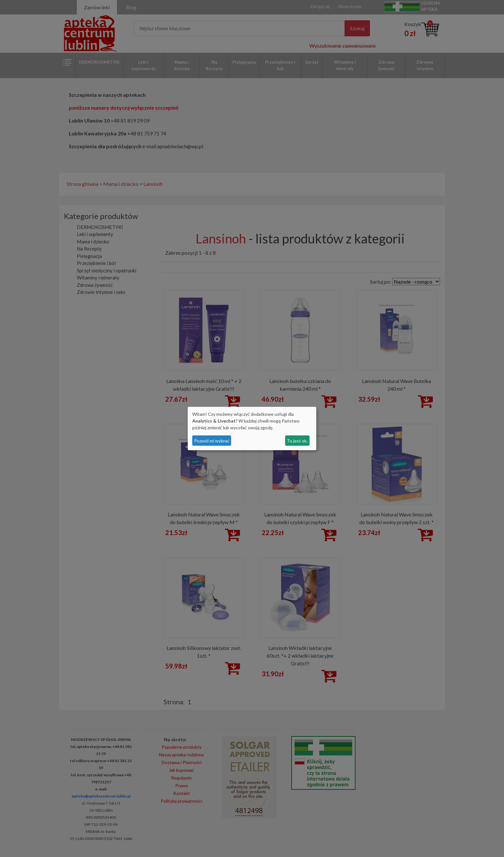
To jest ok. (297, 441)
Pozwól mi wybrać (212, 441)
